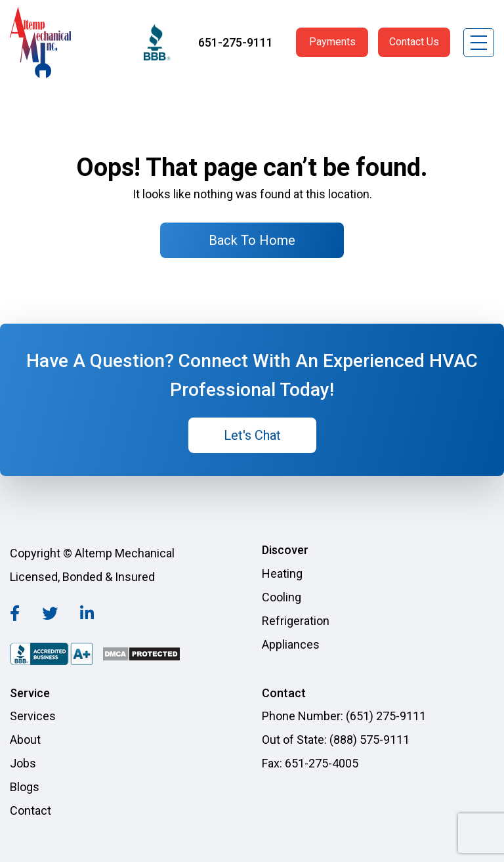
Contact (31, 810)
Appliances (291, 644)
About (25, 740)
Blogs (25, 787)
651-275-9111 (236, 42)
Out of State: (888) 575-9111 (336, 740)
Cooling (282, 597)
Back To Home (252, 240)
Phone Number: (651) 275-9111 (344, 716)
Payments (332, 42)
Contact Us (414, 42)
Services (33, 716)
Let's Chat (252, 435)
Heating (282, 573)
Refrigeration (296, 621)
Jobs (23, 763)
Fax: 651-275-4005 (310, 763)
